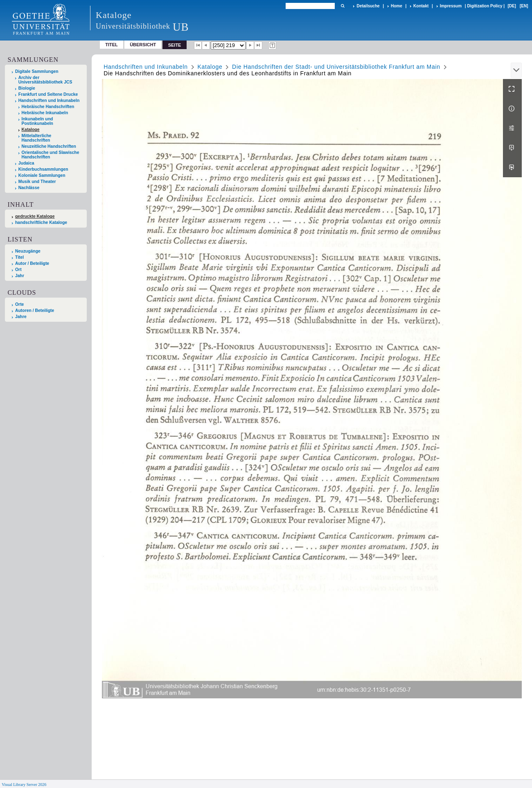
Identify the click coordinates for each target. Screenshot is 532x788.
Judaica (26, 163)
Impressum (451, 6)
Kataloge (31, 130)
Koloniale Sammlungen (42, 175)
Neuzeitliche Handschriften (49, 146)
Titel (112, 45)
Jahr (20, 276)
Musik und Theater (37, 182)
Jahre (21, 317)
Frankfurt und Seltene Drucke (48, 94)
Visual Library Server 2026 (24, 785)
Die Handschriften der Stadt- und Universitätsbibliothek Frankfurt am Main (336, 67)
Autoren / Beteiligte (35, 310)
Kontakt (421, 6)
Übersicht (143, 45)
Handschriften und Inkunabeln (49, 100)
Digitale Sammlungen (37, 71)
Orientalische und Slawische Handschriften (51, 155)
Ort (18, 270)
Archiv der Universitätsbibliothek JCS (45, 80)
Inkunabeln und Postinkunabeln (37, 121)
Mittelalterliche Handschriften (37, 138)
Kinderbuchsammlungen (43, 169)
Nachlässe (29, 188)
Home (397, 6)
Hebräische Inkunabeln (45, 113)
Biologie (27, 88)
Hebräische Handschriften (48, 107)
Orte (19, 304)
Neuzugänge (28, 251)
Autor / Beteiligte (32, 263)
